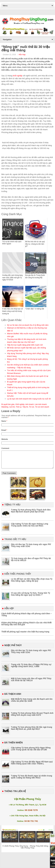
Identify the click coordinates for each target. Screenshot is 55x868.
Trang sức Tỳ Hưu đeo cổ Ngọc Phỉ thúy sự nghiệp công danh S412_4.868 (31, 669)
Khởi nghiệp (20, 404)
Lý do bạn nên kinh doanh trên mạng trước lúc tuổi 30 (29, 399)
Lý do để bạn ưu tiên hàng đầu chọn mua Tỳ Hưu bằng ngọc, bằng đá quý (32, 583)
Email (4, 430)
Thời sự (19, 407)
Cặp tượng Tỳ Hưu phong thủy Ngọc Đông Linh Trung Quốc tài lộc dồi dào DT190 (31, 752)
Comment (5, 448)
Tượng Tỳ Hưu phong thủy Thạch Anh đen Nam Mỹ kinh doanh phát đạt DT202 (31, 514)
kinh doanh (30, 404)
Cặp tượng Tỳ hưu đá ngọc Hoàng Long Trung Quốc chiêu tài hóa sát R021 (30, 528)
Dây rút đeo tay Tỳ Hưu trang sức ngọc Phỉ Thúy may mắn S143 (31, 549)
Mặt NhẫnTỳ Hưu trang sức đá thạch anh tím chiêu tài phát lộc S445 (32, 703)
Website (5, 439)
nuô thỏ (12, 407)
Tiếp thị (25, 407)
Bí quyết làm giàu (8, 404)
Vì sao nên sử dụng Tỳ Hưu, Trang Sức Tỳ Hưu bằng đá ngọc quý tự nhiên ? (31, 597)
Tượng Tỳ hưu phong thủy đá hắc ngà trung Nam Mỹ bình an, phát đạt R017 (32, 731)
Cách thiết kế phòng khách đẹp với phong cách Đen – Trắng (27, 618)
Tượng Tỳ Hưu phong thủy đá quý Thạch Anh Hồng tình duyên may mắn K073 (32, 717)
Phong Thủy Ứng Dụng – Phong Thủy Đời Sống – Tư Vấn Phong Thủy (31, 850)
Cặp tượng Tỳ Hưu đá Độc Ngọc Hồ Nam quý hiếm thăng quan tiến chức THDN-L (32, 766)
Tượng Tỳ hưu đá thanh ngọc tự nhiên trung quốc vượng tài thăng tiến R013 (32, 780)
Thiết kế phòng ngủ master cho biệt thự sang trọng (25, 635)
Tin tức (32, 407)
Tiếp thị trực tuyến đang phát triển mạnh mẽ (25, 345)
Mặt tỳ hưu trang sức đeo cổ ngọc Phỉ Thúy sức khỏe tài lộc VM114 (31, 683)
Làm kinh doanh (41, 404)
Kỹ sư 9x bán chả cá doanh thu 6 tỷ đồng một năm (28, 325)
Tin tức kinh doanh (42, 407)
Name (4, 421)
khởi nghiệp (18, 76)
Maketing (5, 407)
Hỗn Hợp (22, 55)
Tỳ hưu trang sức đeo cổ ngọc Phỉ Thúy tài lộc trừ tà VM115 (31, 563)
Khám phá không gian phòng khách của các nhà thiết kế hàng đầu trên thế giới (26, 627)
